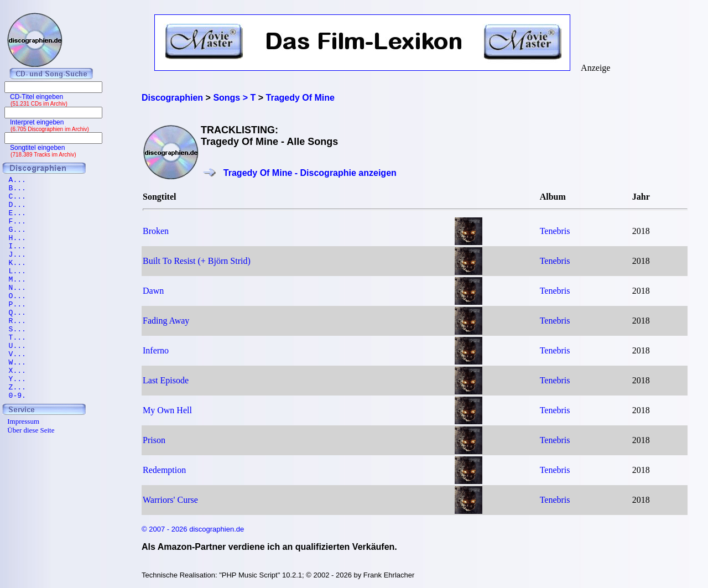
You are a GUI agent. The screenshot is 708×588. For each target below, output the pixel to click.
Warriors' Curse (170, 500)
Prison (154, 440)
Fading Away (166, 321)
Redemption (164, 470)
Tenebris (555, 231)
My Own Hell (167, 410)
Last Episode (166, 380)
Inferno (156, 350)
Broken (156, 231)
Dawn (153, 291)
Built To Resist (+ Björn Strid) (197, 261)
